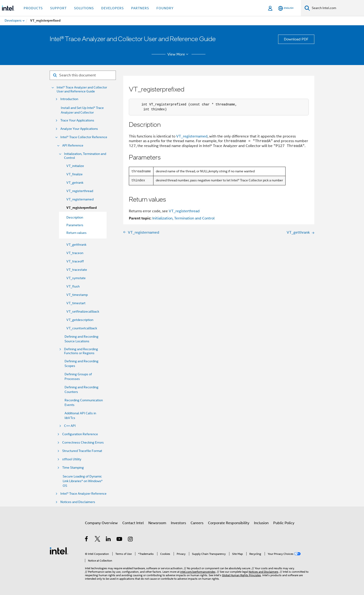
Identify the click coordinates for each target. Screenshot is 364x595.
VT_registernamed (80, 199)
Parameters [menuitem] (75, 225)
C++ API (70, 426)
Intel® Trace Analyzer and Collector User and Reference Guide (82, 89)
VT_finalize (75, 174)
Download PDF (296, 39)
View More (179, 54)
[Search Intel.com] (337, 8)
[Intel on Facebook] (87, 540)
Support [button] (58, 8)
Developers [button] (112, 8)
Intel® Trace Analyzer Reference (83, 494)
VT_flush (73, 286)
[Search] (307, 8)
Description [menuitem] (75, 217)
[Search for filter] (83, 75)
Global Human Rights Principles (241, 575)
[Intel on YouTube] (120, 540)
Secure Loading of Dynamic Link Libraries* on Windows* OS (83, 481)
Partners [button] (140, 8)
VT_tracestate (77, 270)
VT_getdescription (80, 320)
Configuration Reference (80, 434)
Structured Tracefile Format (82, 451)
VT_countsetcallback (82, 328)
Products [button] (33, 8)
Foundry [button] (165, 8)
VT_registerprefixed (82, 208)
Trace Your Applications (77, 120)
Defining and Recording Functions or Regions (81, 351)
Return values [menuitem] (76, 233)
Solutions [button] (84, 8)
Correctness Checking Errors (83, 443)
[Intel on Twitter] (98, 540)
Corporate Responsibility (229, 523)
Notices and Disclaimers (78, 502)
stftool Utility (72, 459)
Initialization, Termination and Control (85, 156)
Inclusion (261, 523)
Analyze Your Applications (79, 129)
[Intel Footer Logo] (59, 551)
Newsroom (157, 523)
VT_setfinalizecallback (83, 311)
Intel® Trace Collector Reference (84, 137)
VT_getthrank (76, 245)
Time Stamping (73, 468)
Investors (178, 523)
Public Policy (284, 523)
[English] (286, 8)
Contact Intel (133, 523)
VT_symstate (76, 278)
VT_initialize (75, 166)
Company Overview (101, 523)
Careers (197, 523)
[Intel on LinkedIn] (109, 540)
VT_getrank (75, 183)
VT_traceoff (75, 261)
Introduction (69, 99)
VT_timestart (76, 303)
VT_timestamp (77, 295)
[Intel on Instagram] (131, 540)
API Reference (73, 145)
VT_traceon (75, 253)
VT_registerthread (80, 191)
